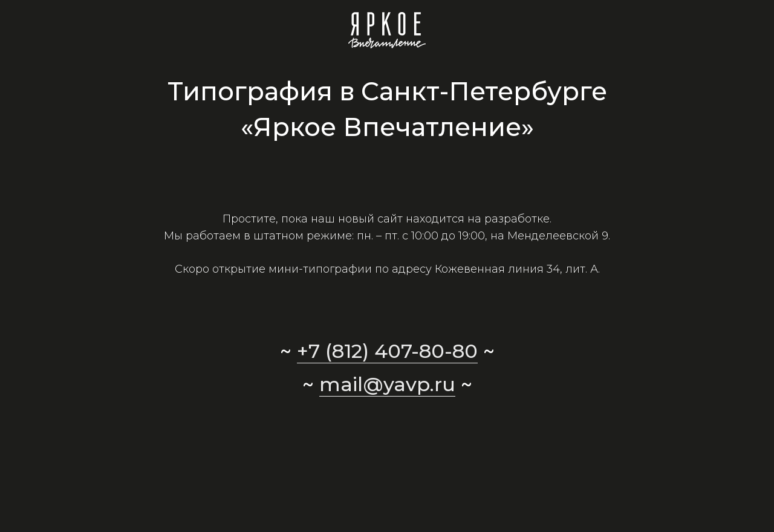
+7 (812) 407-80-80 (387, 351)
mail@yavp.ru (387, 384)
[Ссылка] (387, 30)
